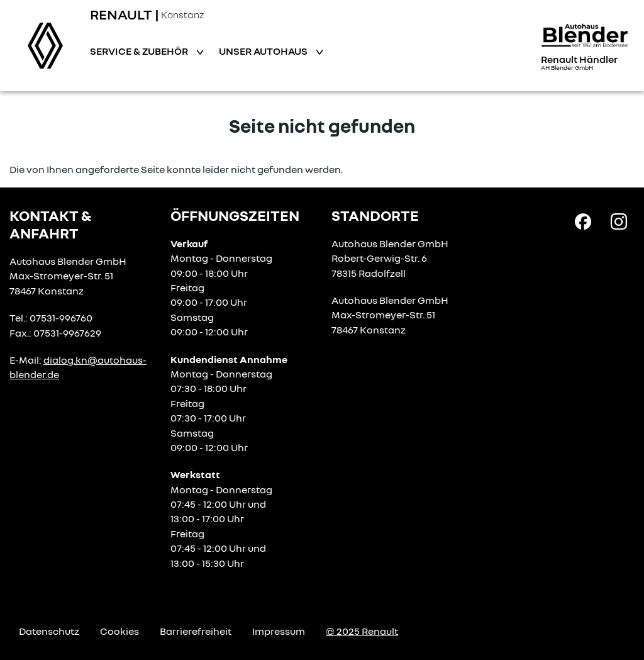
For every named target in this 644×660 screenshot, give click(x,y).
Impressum (279, 631)
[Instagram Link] (619, 221)
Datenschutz (49, 631)
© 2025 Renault (362, 631)
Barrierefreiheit (196, 631)
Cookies (119, 631)
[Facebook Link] (583, 221)
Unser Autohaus (264, 51)
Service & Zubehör (140, 51)
